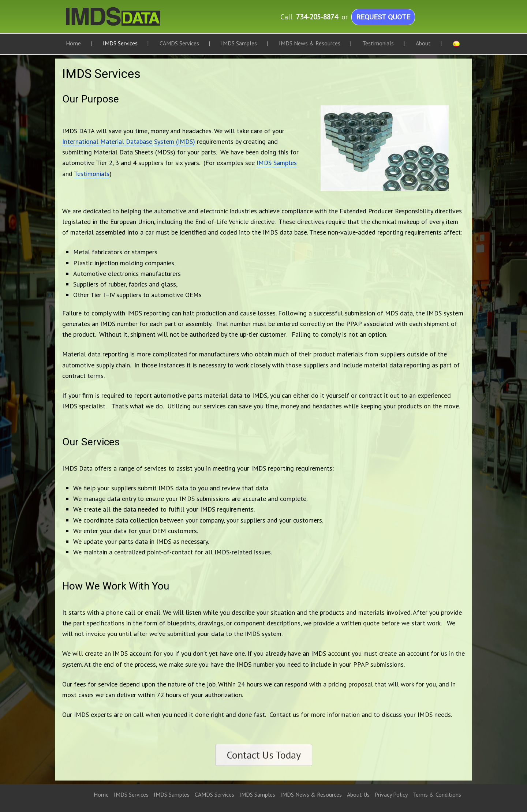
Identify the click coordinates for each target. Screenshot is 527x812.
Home (101, 794)
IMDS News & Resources (311, 794)
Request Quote (383, 17)
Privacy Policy (391, 794)
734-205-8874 (317, 17)
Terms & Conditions (437, 794)
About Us (358, 794)
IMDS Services (131, 794)
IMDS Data (139, 20)
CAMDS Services (214, 794)
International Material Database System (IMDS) (129, 141)
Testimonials (92, 174)
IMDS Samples (277, 163)
